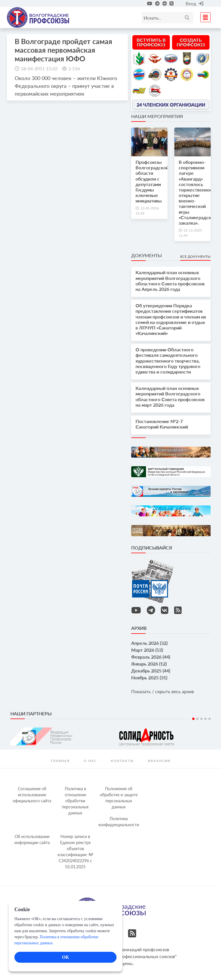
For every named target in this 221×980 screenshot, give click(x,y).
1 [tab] (193, 719)
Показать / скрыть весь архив (163, 691)
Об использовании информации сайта (32, 839)
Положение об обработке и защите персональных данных (119, 798)
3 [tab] (201, 719)
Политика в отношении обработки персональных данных (75, 801)
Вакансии (159, 761)
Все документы (195, 256)
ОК (65, 957)
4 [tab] (205, 719)
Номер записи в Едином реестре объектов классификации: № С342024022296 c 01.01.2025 (75, 852)
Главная (60, 761)
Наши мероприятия (157, 116)
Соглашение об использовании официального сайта (32, 795)
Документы (146, 255)
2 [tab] (197, 719)
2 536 (74, 68)
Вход (194, 3)
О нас (90, 761)
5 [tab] (209, 719)
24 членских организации (171, 104)
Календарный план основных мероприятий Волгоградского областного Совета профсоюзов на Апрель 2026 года (170, 281)
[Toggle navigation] (204, 17)
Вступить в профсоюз (151, 42)
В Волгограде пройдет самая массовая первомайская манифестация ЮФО (63, 50)
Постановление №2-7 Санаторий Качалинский (162, 424)
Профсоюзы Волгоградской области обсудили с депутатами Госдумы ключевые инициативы (152, 181)
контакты (122, 761)
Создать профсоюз (191, 42)
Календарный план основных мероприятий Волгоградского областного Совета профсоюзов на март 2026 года (170, 396)
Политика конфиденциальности (119, 822)
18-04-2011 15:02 (39, 68)
